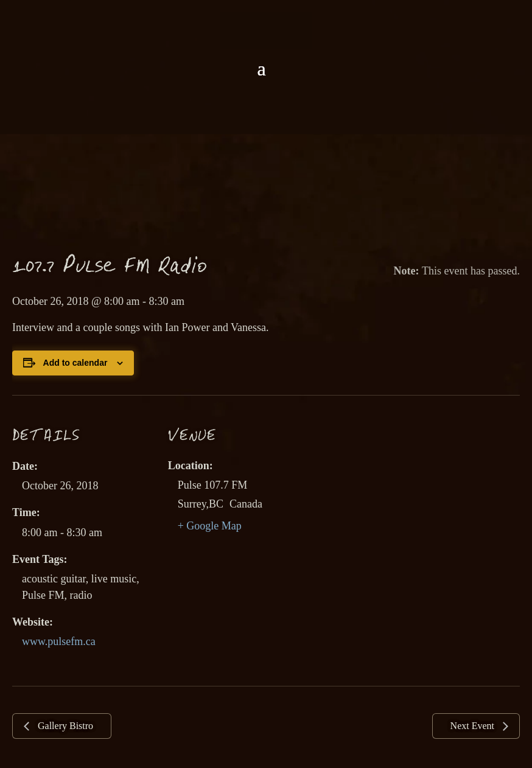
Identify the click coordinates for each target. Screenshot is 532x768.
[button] (261, 69)
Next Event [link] (474, 726)
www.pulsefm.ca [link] (59, 641)
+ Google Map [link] (210, 526)
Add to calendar (75, 363)
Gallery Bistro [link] (64, 726)
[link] (266, 29)
